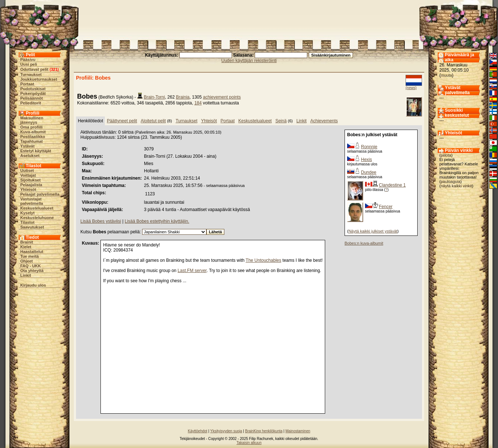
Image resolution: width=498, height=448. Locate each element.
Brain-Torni (154, 97)
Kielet (26, 247)
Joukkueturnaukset (39, 79)
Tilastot (28, 222)
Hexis (366, 160)
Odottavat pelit (35, 69)
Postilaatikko (33, 137)
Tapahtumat (32, 141)
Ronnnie (369, 147)
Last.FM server (192, 271)
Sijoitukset (31, 180)
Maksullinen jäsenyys (32, 120)
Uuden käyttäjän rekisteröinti (249, 61)
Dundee (369, 172)
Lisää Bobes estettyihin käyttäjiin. (157, 221)
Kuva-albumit (33, 132)
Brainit (27, 242)
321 (54, 69)
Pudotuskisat (33, 89)
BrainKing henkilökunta (264, 431)
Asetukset (30, 156)
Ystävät (28, 146)
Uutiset (27, 171)
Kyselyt (28, 213)
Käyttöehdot (197, 431)
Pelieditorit (31, 103)
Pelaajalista (31, 185)
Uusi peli (29, 64)
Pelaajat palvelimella (40, 194)
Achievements (324, 121)
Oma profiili (32, 127)
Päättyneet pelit (122, 121)
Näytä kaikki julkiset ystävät (373, 231)
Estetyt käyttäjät (36, 151)
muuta (447, 75)
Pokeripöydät (33, 93)
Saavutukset (32, 227)
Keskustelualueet (37, 208)
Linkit (26, 275)
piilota (446, 155)
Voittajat (28, 175)
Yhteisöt (28, 189)
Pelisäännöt (32, 98)
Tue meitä (30, 256)
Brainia (183, 97)
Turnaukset (31, 74)
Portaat (27, 84)
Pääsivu (28, 60)
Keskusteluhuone (37, 218)
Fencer (386, 207)
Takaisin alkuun (249, 443)
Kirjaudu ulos (33, 285)
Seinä (281, 121)
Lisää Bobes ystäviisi (101, 221)
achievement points (222, 97)
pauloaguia (451, 181)
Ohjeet (27, 261)
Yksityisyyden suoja (226, 431)
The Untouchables (263, 260)
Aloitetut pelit (153, 121)
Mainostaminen (298, 431)
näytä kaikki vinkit (456, 186)
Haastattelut (32, 252)
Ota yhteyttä (32, 271)
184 (198, 103)
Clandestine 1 (392, 185)
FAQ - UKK (31, 266)
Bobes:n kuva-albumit (364, 243)
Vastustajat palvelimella (32, 201)
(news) (411, 88)
